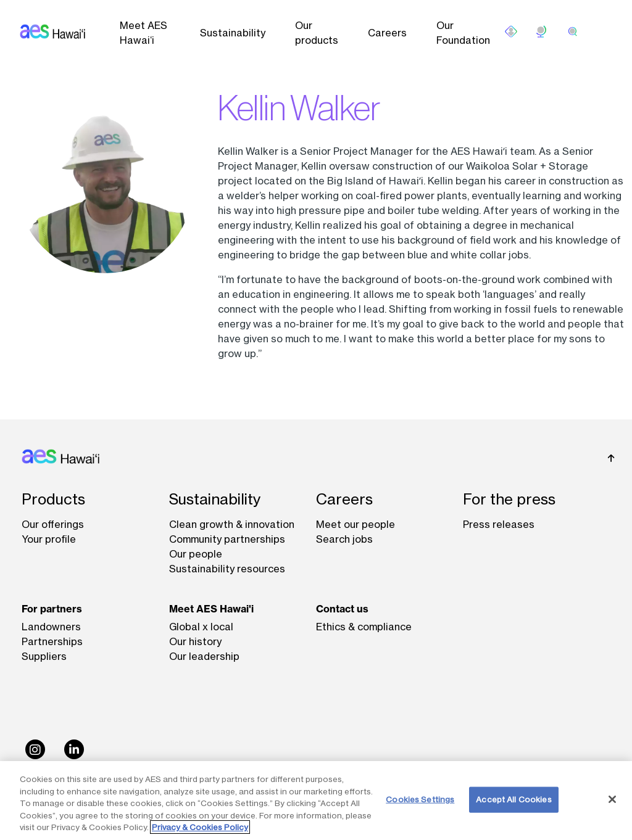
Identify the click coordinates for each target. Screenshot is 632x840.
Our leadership (204, 656)
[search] (573, 31)
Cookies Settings (420, 799)
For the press (509, 499)
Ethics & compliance (364, 627)
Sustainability (233, 33)
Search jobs (344, 539)
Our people (196, 554)
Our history (195, 641)
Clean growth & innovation (232, 524)
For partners (52, 609)
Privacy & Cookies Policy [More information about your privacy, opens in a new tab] (200, 827)
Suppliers (44, 656)
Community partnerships (227, 539)
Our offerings (53, 524)
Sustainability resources (227, 569)
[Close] (612, 799)
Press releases (499, 524)
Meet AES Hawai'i (211, 609)
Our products (317, 33)
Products (53, 499)
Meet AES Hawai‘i (143, 33)
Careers (387, 33)
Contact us (342, 609)
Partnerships (52, 641)
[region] (316, 801)
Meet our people (355, 524)
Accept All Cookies (513, 799)
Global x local (201, 627)
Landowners (51, 627)
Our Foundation (463, 33)
